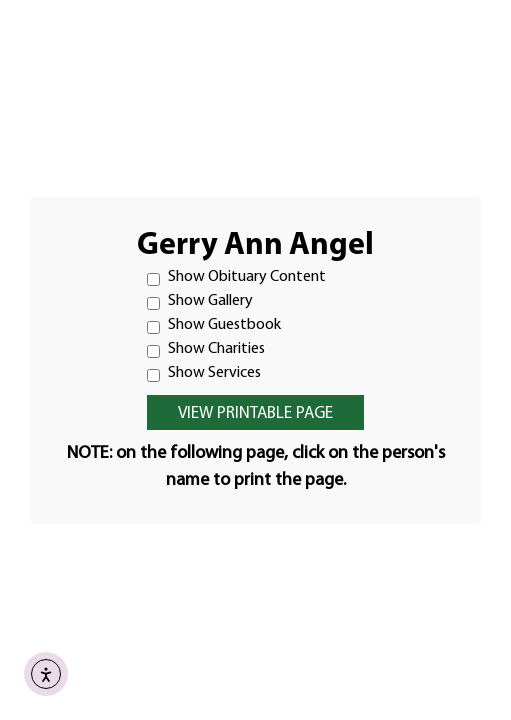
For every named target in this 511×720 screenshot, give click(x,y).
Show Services (204, 373)
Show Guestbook (214, 325)
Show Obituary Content (236, 277)
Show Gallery (200, 301)
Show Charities (206, 349)
